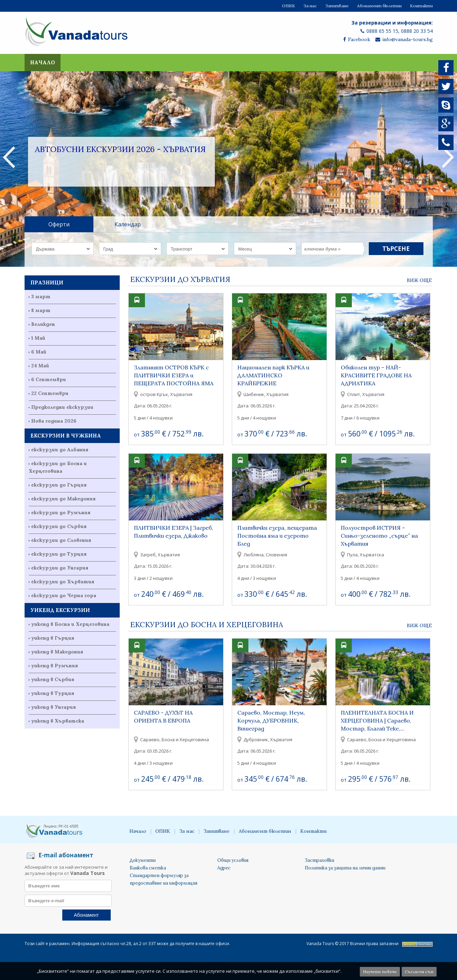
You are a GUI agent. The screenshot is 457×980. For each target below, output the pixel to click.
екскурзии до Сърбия (59, 526)
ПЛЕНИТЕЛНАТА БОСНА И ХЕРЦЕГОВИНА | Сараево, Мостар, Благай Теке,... (377, 720)
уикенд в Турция (53, 693)
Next (448, 157)
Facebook (357, 39)
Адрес (224, 868)
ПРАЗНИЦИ (47, 282)
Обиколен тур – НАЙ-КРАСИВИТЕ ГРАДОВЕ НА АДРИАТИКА (376, 375)
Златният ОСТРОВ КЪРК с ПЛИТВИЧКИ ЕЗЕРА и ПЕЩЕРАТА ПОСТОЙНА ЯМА (174, 375)
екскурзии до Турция (59, 554)
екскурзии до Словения (61, 540)
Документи (143, 860)
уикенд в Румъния (54, 666)
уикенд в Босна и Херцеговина (70, 624)
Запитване (337, 6)
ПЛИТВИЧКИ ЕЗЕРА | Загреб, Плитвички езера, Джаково (173, 532)
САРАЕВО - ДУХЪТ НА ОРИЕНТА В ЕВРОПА (163, 717)
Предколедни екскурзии (62, 407)
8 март (41, 310)
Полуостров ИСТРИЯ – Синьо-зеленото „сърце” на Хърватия (379, 536)
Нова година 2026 (54, 421)
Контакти (421, 6)
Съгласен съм (419, 972)
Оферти (59, 224)
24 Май (40, 366)
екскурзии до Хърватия (63, 582)
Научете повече (380, 972)
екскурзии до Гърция (59, 485)
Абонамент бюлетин (379, 6)
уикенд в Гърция (53, 638)
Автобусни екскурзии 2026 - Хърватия (120, 149)
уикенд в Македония (57, 652)
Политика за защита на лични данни (345, 868)
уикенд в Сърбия (53, 679)
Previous (9, 157)
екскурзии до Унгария (60, 568)
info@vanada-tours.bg (404, 39)
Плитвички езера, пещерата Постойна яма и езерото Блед (277, 536)
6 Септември (49, 379)
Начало (43, 62)
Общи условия (233, 860)
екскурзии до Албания (60, 450)
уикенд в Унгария (53, 707)
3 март (41, 296)
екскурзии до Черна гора (64, 595)
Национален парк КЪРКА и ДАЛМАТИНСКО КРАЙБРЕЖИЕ (273, 375)
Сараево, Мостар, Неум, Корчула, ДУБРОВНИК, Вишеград (271, 720)
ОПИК (289, 6)
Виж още (419, 280)
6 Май (39, 352)
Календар (128, 224)
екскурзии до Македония (63, 499)
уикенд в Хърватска (58, 721)
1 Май (38, 338)
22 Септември (50, 393)
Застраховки (319, 860)
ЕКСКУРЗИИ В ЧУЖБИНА (66, 436)
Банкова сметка (148, 868)
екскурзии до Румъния (61, 512)
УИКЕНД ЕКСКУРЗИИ (60, 610)
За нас (310, 6)
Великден (43, 324)
